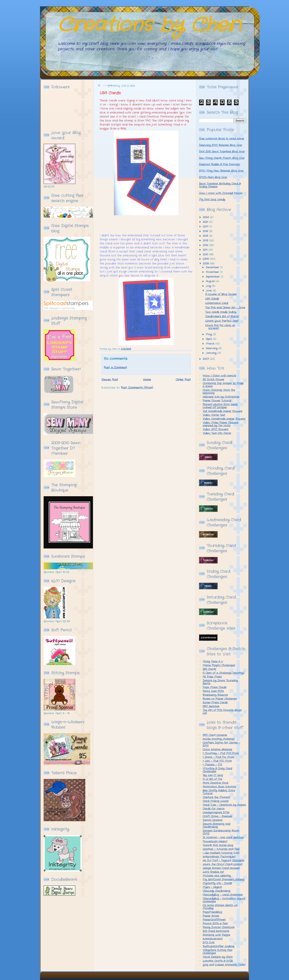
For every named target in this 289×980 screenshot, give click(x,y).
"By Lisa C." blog (213, 775)
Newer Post (110, 380)
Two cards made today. (221, 312)
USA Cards (110, 93)
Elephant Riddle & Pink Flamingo (220, 164)
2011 (206, 250)
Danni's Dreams (212, 820)
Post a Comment (115, 368)
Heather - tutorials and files (221, 849)
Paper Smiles (211, 916)
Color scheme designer (217, 750)
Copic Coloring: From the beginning (219, 392)
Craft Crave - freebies (217, 816)
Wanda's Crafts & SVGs (218, 961)
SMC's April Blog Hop (213, 177)
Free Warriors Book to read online (222, 139)
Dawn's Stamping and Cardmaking (216, 825)
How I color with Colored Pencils (221, 193)
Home (147, 380)
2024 (206, 217)
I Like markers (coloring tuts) (221, 853)
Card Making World (215, 801)
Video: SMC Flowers (215, 429)
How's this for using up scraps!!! (220, 327)
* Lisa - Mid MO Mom (217, 761)
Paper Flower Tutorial (217, 401)
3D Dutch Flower (213, 380)
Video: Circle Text (214, 415)
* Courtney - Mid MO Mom (221, 753)
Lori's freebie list (213, 872)
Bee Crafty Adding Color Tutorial (219, 792)
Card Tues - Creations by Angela (224, 805)
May (209, 334)
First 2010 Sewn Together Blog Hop (222, 152)
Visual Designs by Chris (218, 957)
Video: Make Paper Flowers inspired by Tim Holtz (220, 424)
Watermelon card (217, 303)
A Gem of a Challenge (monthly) (223, 673)
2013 (206, 241)
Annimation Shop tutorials (219, 787)
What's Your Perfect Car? (222, 321)
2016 (206, 231)
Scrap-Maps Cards (215, 703)
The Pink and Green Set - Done (225, 308)
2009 (206, 259)
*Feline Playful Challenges (219, 665)
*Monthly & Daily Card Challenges (217, 770)
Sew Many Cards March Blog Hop (222, 158)
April (209, 339)
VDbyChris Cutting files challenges (217, 952)
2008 (206, 264)
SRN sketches (211, 706)
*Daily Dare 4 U (213, 662)
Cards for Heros (214, 809)
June (209, 291)
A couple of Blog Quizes (221, 294)
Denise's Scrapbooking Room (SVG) (221, 832)
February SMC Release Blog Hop (221, 145)
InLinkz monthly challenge (219, 739)
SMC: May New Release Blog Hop (221, 171)
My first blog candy (212, 200)
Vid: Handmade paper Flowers (222, 411)
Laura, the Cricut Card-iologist (223, 864)
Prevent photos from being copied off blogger (220, 406)
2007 (206, 359)
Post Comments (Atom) (137, 388)
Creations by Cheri (149, 25)
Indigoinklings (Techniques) (219, 857)
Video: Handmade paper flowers (224, 419)
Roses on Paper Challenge (220, 699)
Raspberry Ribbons (215, 695)
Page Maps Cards (214, 687)
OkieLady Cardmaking (216, 891)
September (213, 277)
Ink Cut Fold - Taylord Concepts (223, 861)
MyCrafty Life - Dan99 (217, 883)
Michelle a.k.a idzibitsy (217, 876)
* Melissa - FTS (212, 765)
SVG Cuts (209, 943)
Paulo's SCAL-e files (215, 924)
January (212, 353)
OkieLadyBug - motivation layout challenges (224, 900)
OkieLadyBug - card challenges (223, 895)
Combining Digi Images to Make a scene (223, 385)
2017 (206, 227)
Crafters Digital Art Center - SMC (221, 744)
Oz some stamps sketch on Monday (220, 907)
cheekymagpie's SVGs (216, 813)
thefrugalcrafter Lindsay (218, 946)
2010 (206, 255)
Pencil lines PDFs (213, 691)
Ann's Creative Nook (215, 783)
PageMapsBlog (212, 912)
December (213, 267)
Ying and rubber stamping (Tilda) (224, 965)
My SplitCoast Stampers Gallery (223, 880)
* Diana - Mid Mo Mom (218, 757)
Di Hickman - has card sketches (223, 837)
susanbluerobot (213, 939)
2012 (206, 245)
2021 (206, 222)
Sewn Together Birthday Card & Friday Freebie (220, 185)
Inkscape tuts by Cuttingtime (221, 397)
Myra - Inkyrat (212, 887)
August (211, 281)
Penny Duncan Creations (218, 927)
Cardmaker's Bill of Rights (222, 317)
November (213, 272)
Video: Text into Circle (217, 433)
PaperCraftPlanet (214, 920)
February (212, 348)
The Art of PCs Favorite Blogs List (222, 712)
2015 (206, 236)
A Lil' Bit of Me (212, 779)
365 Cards (209, 669)
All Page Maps (212, 677)
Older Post (183, 380)
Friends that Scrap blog (218, 845)
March (211, 344)
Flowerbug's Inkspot (215, 842)
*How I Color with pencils (219, 376)
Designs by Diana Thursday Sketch (220, 682)
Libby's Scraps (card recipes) (221, 868)
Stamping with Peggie (216, 935)
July (209, 286)
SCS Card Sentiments (216, 931)
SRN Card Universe (215, 735)
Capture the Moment (216, 797)
